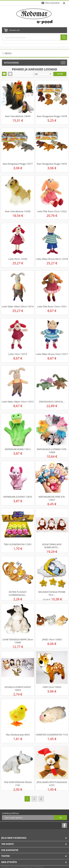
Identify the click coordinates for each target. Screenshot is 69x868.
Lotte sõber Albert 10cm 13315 (18, 402)
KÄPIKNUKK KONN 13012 (18, 449)
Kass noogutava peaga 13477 (18, 164)
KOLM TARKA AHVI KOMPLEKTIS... (52, 546)
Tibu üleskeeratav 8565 (18, 735)
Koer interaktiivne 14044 (18, 116)
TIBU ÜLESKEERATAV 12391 (18, 544)
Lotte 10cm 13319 (18, 354)
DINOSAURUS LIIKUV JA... (52, 402)
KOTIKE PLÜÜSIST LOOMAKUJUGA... (18, 593)
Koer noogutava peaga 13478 (52, 116)
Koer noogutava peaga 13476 (52, 164)
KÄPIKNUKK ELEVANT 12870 (18, 497)
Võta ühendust (52, 3)
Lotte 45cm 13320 (18, 259)
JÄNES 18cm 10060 (52, 639)
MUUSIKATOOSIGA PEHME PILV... (52, 593)
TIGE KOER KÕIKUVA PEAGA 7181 (18, 784)
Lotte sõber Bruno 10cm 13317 (52, 354)
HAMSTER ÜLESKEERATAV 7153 (52, 735)
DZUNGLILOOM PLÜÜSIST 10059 (18, 689)
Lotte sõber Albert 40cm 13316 (18, 306)
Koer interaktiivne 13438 (18, 211)
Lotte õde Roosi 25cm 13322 (52, 211)
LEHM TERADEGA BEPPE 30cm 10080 (18, 641)
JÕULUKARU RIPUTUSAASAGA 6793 (52, 784)
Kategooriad (11, 63)
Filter (60, 74)
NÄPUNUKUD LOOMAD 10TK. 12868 (52, 451)
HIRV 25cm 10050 (52, 687)
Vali (43, 74)
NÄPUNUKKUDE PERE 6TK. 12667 (52, 498)
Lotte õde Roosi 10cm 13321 (52, 306)
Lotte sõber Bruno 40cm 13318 (52, 259)
